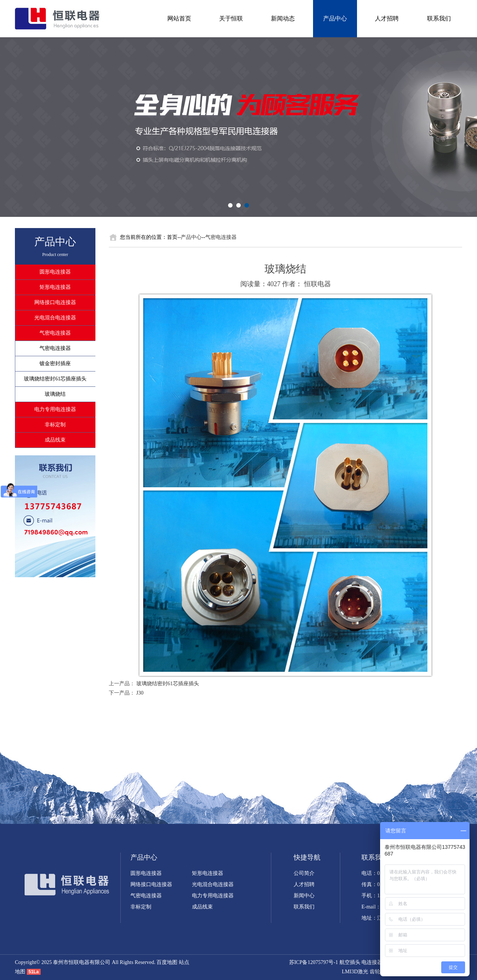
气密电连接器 (55, 333)
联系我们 (439, 18)
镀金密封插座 (55, 363)
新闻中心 (304, 896)
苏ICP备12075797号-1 (314, 962)
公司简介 (304, 873)
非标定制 (55, 425)
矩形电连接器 (55, 287)
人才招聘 (387, 18)
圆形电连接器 (55, 272)
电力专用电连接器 (55, 409)
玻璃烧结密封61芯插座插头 (55, 379)
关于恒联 (231, 18)
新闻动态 (283, 18)
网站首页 (179, 18)
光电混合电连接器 (55, 318)
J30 (140, 693)
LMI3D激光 (355, 972)
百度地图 (167, 962)
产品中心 (335, 18)
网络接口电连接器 (55, 302)
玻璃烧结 (55, 394)
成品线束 (55, 440)
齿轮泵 (378, 972)
